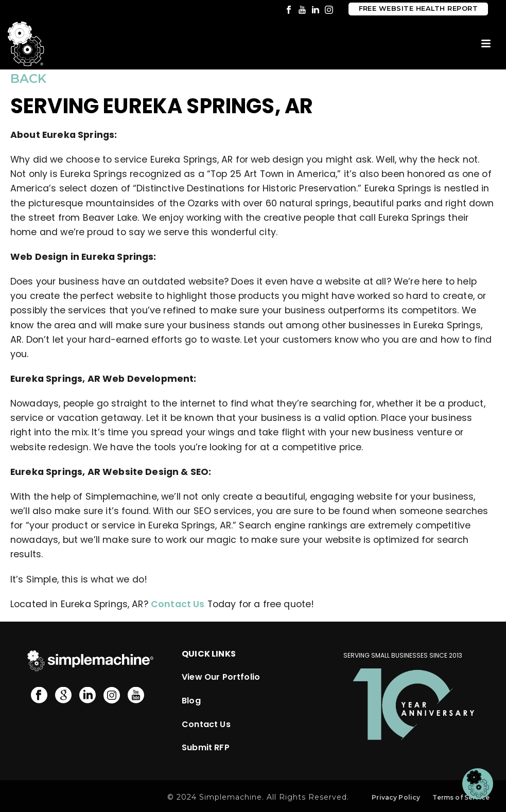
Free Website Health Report (418, 8)
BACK (28, 78)
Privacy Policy (396, 797)
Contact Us (178, 604)
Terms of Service (461, 797)
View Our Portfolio (221, 677)
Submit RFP (206, 747)
